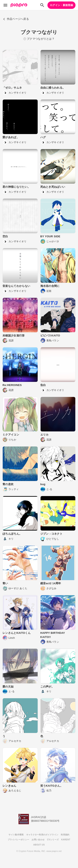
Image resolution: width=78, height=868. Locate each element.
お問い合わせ (38, 840)
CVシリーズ (53, 840)
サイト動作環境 (16, 835)
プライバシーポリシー (18, 840)
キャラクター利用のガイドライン (42, 835)
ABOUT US (39, 845)
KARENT (66, 840)
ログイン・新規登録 (61, 5)
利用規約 (65, 835)
